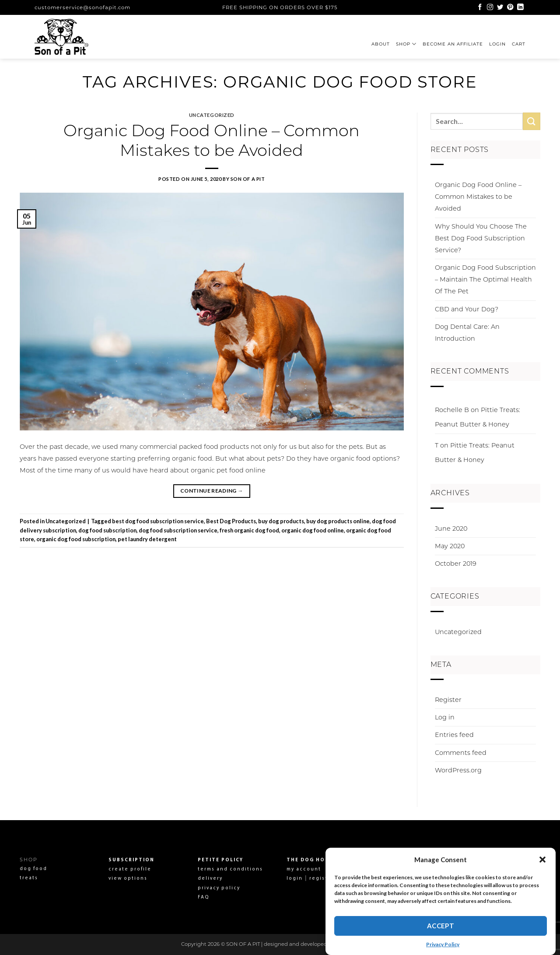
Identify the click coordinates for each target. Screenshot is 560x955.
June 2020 (451, 529)
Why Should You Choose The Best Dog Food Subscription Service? (481, 238)
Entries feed (454, 735)
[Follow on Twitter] (500, 7)
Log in (445, 717)
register (321, 879)
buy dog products (281, 521)
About (381, 44)
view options (128, 879)
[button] (542, 860)
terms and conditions (230, 869)
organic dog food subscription (76, 539)
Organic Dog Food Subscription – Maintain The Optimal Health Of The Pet (485, 279)
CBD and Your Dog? (467, 309)
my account (304, 869)
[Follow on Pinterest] (510, 7)
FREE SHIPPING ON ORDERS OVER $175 (280, 7)
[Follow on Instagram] (490, 7)
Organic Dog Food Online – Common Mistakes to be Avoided (212, 140)
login (295, 879)
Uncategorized (212, 115)
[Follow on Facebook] (480, 7)
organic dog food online (313, 530)
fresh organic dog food (249, 530)
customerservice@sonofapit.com (82, 7)
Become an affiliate (453, 44)
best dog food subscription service (158, 521)
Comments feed (461, 753)
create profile (130, 869)
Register (448, 700)
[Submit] (532, 121)
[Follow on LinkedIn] (520, 7)
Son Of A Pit (248, 179)
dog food (33, 869)
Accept (441, 926)
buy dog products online (338, 521)
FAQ (204, 897)
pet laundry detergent (147, 539)
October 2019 (456, 564)
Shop (406, 44)
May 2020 (450, 546)
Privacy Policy (443, 944)
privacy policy (219, 888)
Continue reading (212, 491)
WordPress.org (458, 770)
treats (29, 878)
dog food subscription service (178, 530)
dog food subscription (107, 530)
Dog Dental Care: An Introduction (467, 333)
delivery (210, 879)
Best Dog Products (231, 521)
